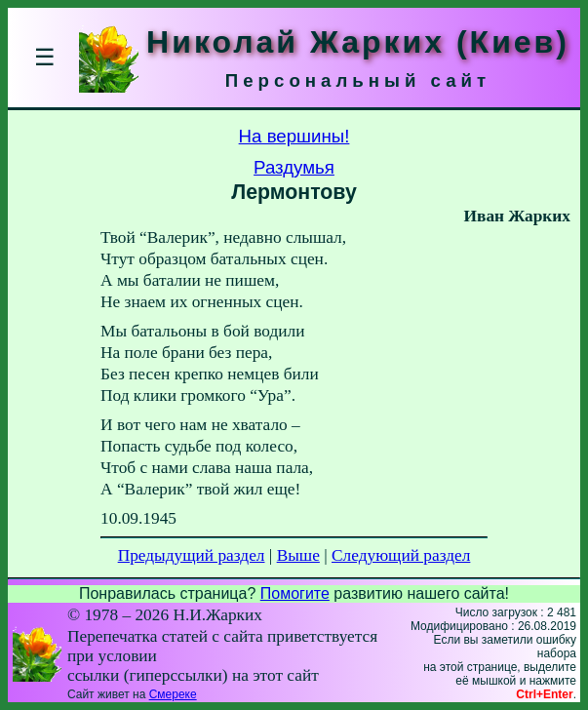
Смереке (173, 694)
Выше (298, 555)
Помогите (295, 593)
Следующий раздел (401, 555)
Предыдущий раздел (192, 555)
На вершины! (294, 136)
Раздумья (294, 167)
